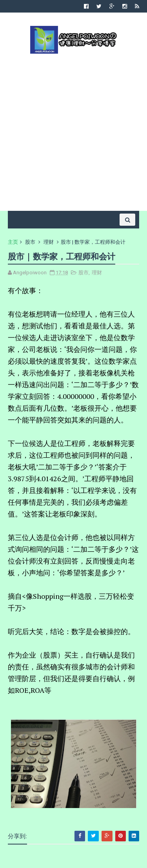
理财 (49, 242)
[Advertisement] (73, 131)
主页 (13, 242)
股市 (30, 242)
